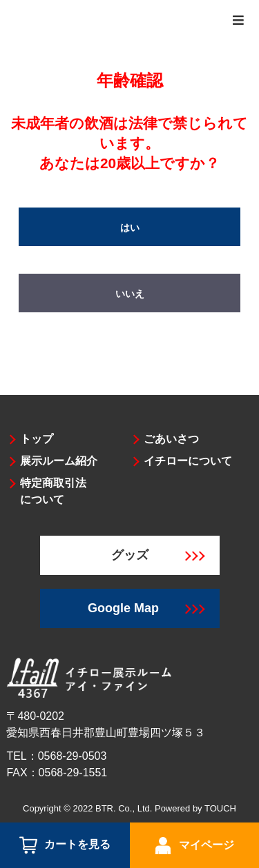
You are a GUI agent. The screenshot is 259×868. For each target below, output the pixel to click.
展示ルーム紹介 (59, 461)
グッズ (158, 555)
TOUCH (220, 808)
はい (130, 228)
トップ (37, 439)
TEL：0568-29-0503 (56, 756)
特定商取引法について (53, 491)
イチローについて (188, 461)
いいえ (130, 294)
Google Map (146, 608)
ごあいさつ (171, 439)
